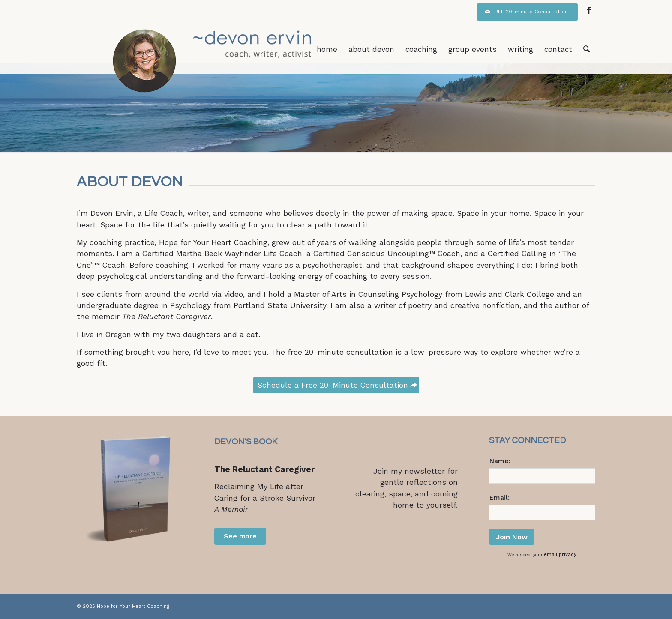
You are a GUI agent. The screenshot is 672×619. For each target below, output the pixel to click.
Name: (500, 461)
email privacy (560, 555)
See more (240, 536)
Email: (499, 498)
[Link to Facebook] (589, 11)
